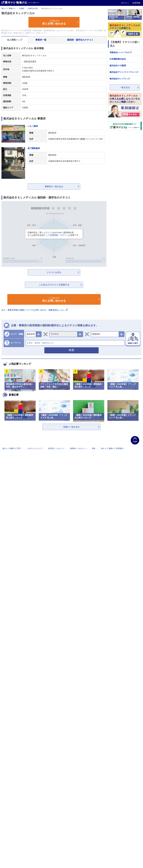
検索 (71, 350)
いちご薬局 (33, 126)
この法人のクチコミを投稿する (54, 285)
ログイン (125, 3)
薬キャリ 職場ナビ (9, 8)
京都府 (22, 8)
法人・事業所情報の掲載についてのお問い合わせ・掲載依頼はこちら (35, 310)
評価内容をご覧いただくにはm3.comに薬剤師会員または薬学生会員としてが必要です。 (54, 234)
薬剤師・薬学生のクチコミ (80, 40)
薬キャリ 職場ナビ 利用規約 (113, 448)
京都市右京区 (33, 8)
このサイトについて (36, 448)
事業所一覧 (41, 40)
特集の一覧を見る (71, 427)
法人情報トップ (15, 40)
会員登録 (136, 3)
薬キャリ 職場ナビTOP (13, 448)
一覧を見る (125, 87)
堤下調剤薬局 (34, 148)
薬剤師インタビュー (79, 448)
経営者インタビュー (57, 448)
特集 (95, 448)
